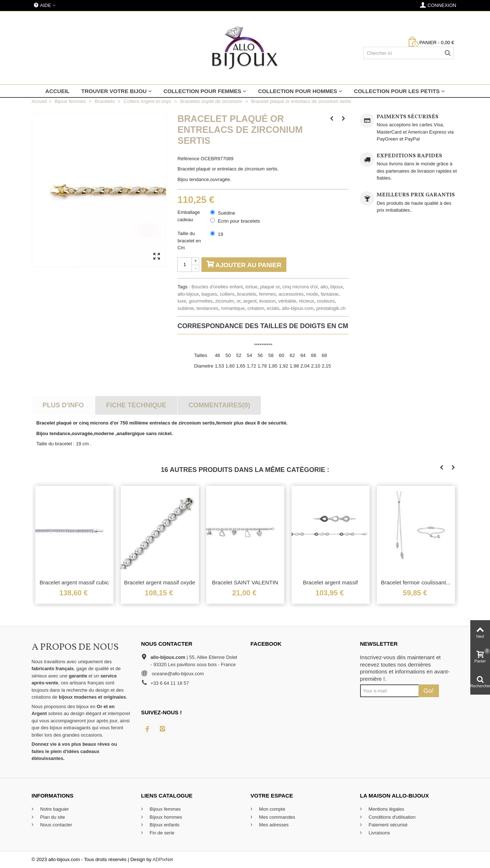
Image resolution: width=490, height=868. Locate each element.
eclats (273, 308)
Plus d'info (63, 405)
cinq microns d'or (300, 287)
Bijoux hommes (165, 817)
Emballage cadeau (188, 216)
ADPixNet (163, 859)
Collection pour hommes (298, 91)
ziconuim (225, 301)
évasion (268, 301)
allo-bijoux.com (298, 308)
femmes (267, 294)
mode (312, 294)
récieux (306, 301)
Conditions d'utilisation (392, 817)
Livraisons (379, 833)
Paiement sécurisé (388, 825)
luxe (182, 301)
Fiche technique (136, 405)
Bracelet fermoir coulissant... (416, 582)
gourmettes (201, 301)
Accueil (57, 91)
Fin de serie (162, 833)
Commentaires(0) (219, 405)
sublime (186, 308)
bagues (209, 294)
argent (250, 301)
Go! (429, 691)
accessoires (291, 294)
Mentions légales (386, 809)
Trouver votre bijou (114, 91)
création (256, 308)
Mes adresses (273, 825)
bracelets (247, 294)
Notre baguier (54, 809)
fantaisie (329, 294)
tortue (252, 287)
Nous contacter (56, 825)
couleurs (326, 301)
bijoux (337, 287)
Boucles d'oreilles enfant (217, 287)
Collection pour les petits (397, 91)
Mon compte (272, 809)
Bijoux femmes (165, 809)
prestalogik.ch (331, 308)
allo (324, 287)
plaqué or (270, 287)
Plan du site (52, 817)
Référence (188, 159)
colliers (227, 294)
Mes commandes (277, 817)
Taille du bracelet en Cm (189, 241)
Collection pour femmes (202, 91)
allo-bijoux (188, 294)
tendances (208, 308)
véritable (287, 301)
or (238, 301)
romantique (233, 308)
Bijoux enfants (164, 825)
